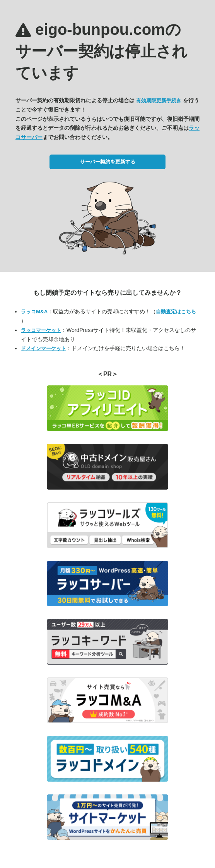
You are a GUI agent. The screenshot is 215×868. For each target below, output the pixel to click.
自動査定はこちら (176, 312)
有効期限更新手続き (159, 101)
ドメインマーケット (44, 348)
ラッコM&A (34, 312)
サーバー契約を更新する (108, 162)
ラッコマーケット (41, 330)
